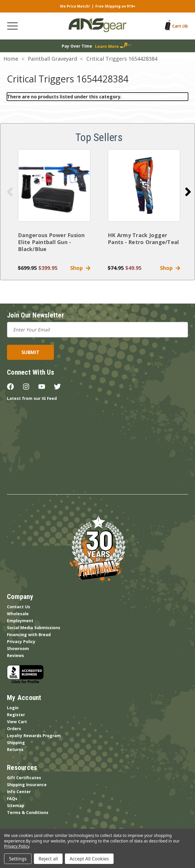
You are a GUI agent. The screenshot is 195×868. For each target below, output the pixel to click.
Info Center (19, 792)
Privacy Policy (21, 641)
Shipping (16, 742)
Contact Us (19, 607)
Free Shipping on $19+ (115, 6)
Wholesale (18, 614)
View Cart (17, 722)
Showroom (18, 648)
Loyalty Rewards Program (34, 736)
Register (16, 715)
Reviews (16, 655)
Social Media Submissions (34, 628)
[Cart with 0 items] (180, 26)
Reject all (48, 859)
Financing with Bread (29, 635)
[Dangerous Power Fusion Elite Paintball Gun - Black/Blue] (54, 185)
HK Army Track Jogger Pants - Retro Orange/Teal (143, 239)
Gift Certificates (24, 778)
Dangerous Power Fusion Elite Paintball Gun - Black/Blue (51, 242)
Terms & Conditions (28, 812)
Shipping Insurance (27, 785)
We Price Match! (75, 6)
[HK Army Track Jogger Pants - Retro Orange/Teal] (144, 185)
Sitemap (16, 805)
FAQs (12, 798)
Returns (15, 749)
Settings (18, 859)
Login (13, 708)
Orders (14, 729)
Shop (80, 268)
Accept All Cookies (89, 859)
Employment (20, 621)
